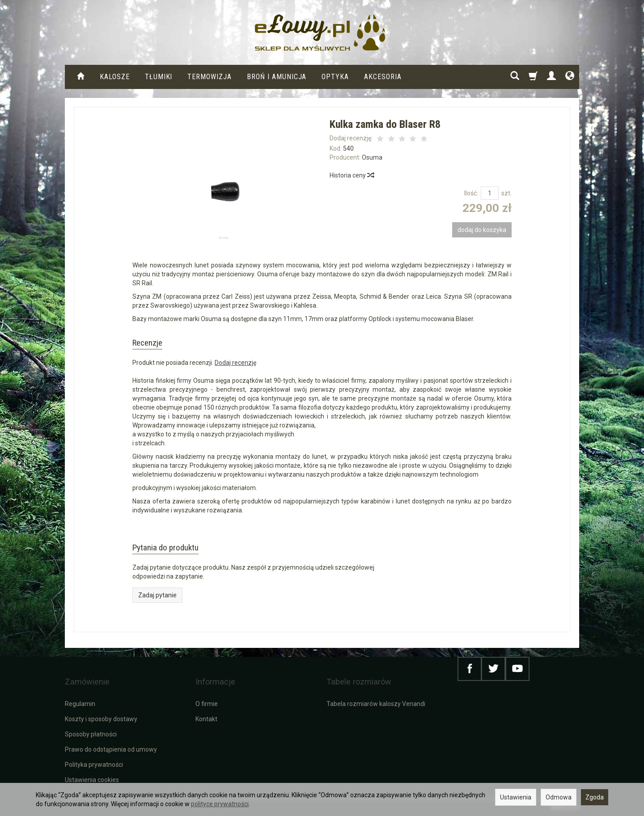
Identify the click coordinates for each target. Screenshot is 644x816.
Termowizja (210, 77)
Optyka (335, 77)
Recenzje (155, 345)
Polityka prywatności (94, 764)
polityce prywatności (220, 804)
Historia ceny (352, 175)
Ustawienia (516, 797)
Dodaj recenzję (235, 368)
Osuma (372, 157)
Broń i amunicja (277, 77)
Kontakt (206, 718)
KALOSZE (115, 77)
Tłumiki (159, 77)
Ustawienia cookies (92, 779)
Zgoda (595, 797)
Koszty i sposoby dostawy (101, 718)
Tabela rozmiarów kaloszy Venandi (376, 703)
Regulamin (80, 703)
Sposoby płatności (91, 733)
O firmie (207, 703)
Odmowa (559, 797)
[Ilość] (490, 193)
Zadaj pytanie (157, 607)
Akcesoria (383, 77)
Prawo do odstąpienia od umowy (111, 748)
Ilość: (471, 193)
